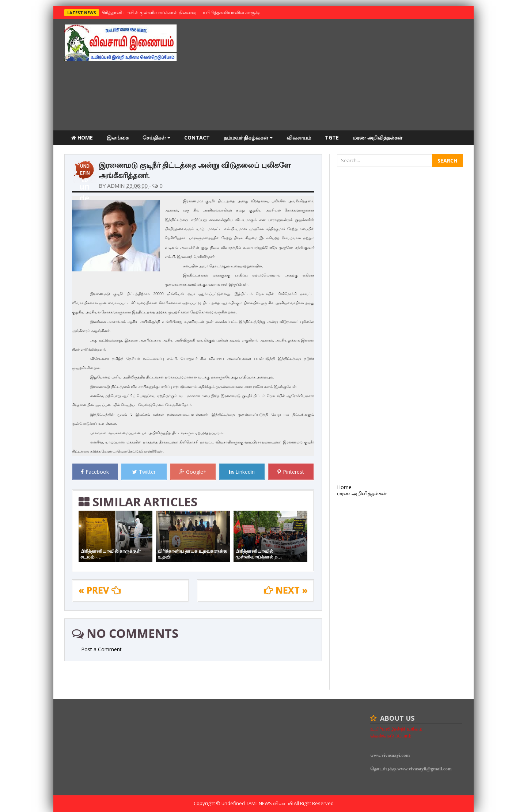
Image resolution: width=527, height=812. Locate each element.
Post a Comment (101, 649)
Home (82, 138)
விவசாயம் (299, 138)
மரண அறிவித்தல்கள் (378, 138)
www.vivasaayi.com (390, 755)
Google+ (193, 472)
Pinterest (291, 472)
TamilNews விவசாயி (270, 803)
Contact (197, 138)
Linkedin (242, 472)
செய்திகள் (156, 138)
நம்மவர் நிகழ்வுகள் (248, 138)
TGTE (332, 138)
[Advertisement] (330, 76)
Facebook (95, 472)
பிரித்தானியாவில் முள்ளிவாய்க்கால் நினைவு (147, 12)
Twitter (144, 472)
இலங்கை (118, 138)
